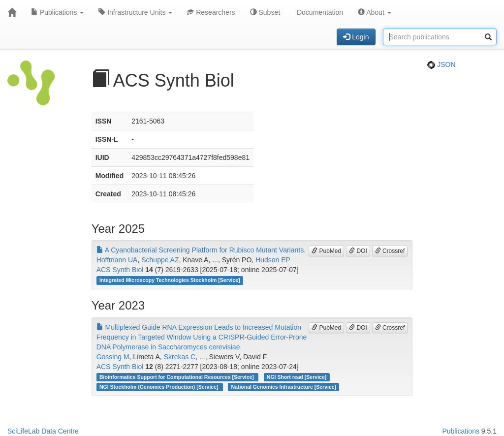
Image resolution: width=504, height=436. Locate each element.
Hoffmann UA (117, 260)
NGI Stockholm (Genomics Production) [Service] (159, 387)
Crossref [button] (390, 251)
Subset (265, 12)
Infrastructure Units (135, 12)
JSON (441, 64)
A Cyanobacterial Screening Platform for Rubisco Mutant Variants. (201, 250)
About (375, 12)
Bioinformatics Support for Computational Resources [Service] (177, 377)
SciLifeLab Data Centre (43, 431)
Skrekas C (180, 357)
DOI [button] (358, 251)
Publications (57, 12)
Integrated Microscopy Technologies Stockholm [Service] (170, 280)
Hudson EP (273, 260)
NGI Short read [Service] (297, 377)
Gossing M (113, 357)
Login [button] (356, 37)
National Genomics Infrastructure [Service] (284, 387)
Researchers (211, 12)
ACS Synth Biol (120, 270)
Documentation (319, 12)
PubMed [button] (326, 251)
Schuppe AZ (160, 260)
